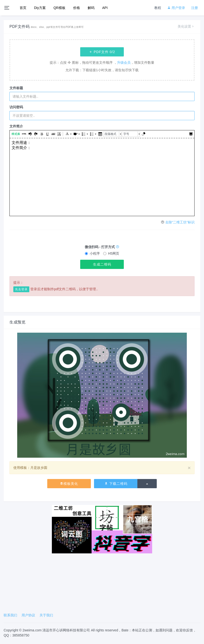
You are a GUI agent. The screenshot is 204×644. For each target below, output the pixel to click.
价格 (77, 8)
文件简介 (16, 126)
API (105, 8)
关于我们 (46, 615)
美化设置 (186, 26)
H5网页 (111, 253)
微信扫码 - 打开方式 (102, 247)
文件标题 (16, 88)
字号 (126, 134)
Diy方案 (40, 8)
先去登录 (21, 289)
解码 (91, 8)
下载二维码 (116, 484)
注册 (195, 8)
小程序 (92, 253)
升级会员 (124, 63)
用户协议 (28, 615)
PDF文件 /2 (102, 52)
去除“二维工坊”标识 (180, 222)
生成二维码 (102, 264)
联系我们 (10, 615)
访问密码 (16, 107)
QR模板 (59, 8)
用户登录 (176, 8)
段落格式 (110, 134)
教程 (158, 8)
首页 (23, 8)
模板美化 (69, 484)
